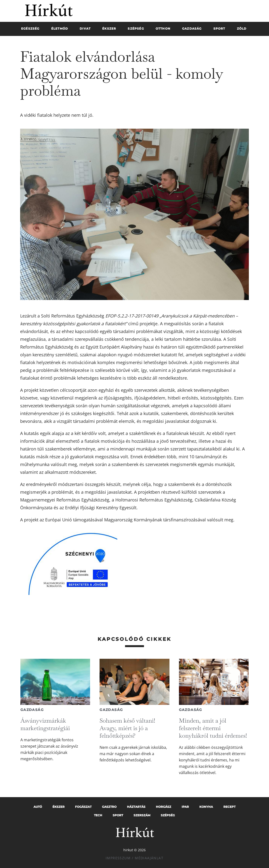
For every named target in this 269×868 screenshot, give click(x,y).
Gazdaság (32, 710)
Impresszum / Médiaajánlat (134, 858)
